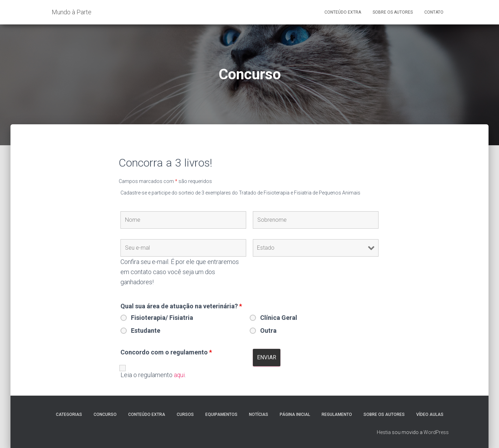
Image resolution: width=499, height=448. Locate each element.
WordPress (436, 432)
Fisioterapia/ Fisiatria (162, 318)
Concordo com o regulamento (166, 352)
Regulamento (337, 414)
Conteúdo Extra (343, 12)
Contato (434, 12)
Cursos (185, 414)
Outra (268, 331)
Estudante (146, 331)
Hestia (384, 432)
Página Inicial (295, 414)
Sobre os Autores (393, 12)
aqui (179, 375)
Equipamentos (221, 414)
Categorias (69, 414)
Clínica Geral (279, 318)
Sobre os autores (384, 414)
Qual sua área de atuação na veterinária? (181, 306)
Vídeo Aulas (430, 414)
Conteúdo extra (147, 414)
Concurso (105, 414)
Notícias (259, 414)
